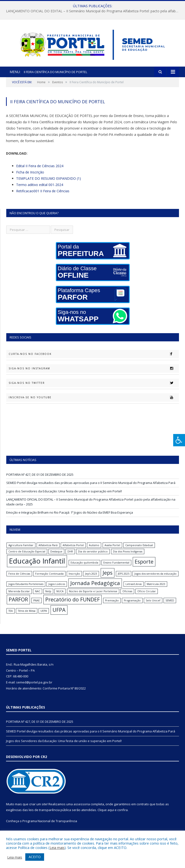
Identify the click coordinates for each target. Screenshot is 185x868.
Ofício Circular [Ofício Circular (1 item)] (147, 597)
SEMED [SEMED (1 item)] (170, 606)
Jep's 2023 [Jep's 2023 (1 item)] (91, 579)
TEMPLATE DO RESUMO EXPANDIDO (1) (49, 184)
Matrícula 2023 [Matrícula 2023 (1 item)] (156, 590)
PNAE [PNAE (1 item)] (36, 606)
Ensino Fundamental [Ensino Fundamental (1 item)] (116, 568)
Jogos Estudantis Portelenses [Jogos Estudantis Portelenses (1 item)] (26, 590)
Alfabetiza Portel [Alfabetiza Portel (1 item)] (73, 551)
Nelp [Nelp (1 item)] (48, 597)
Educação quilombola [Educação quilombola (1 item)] (84, 568)
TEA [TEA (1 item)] (11, 617)
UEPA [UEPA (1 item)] (44, 617)
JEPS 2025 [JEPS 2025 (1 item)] (124, 579)
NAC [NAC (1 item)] (38, 597)
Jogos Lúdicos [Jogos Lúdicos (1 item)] (57, 590)
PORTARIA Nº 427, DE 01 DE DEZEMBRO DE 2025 (40, 480)
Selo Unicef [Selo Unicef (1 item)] (153, 606)
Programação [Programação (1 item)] (132, 606)
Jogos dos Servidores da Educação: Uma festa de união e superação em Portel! (64, 497)
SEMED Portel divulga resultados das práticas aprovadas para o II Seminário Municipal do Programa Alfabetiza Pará (91, 489)
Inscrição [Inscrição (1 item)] (74, 579)
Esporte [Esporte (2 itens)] (144, 567)
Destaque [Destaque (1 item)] (56, 557)
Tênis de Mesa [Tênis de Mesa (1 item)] (27, 617)
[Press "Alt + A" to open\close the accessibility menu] (179, 440)
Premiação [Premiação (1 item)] (112, 606)
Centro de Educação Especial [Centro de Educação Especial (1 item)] (27, 557)
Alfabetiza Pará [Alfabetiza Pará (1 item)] (48, 551)
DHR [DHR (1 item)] (70, 557)
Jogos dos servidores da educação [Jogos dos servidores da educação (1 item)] (155, 579)
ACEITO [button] (35, 857)
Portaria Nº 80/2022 (72, 694)
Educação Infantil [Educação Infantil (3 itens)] (37, 567)
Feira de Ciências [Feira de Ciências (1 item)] (19, 579)
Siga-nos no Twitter (94, 389)
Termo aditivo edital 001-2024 (40, 190)
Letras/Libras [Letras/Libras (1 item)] (134, 590)
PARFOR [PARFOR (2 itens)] (18, 605)
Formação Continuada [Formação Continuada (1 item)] (49, 579)
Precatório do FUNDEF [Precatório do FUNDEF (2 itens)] (73, 605)
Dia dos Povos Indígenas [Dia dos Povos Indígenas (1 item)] (128, 557)
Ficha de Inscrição (30, 178)
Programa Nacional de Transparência (50, 827)
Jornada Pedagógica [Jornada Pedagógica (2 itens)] (95, 589)
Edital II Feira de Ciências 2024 (40, 172)
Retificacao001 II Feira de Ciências (43, 197)
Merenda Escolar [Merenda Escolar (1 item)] (19, 597)
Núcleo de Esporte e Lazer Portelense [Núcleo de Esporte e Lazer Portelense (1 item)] (93, 597)
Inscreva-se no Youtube (94, 403)
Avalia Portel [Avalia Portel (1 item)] (112, 551)
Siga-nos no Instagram (94, 374)
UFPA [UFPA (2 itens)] (59, 616)
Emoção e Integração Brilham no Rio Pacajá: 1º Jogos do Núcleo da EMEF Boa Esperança (70, 518)
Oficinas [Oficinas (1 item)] (127, 597)
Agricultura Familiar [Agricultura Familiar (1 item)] (21, 551)
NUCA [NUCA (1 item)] (60, 597)
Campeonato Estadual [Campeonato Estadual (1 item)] (139, 551)
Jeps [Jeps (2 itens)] (108, 578)
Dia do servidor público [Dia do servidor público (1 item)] (93, 557)
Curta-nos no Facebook (94, 360)
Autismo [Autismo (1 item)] (94, 551)
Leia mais (57, 847)
